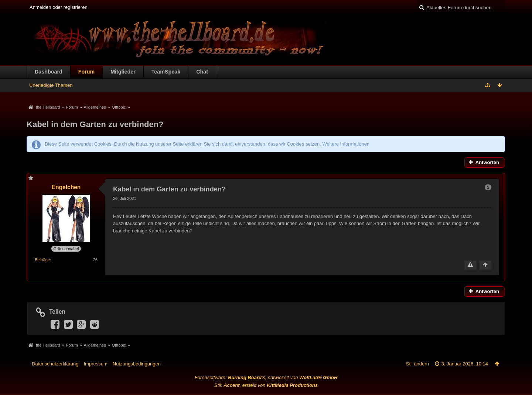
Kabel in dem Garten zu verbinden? (95, 124)
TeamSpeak (166, 72)
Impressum (95, 364)
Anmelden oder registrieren (59, 7)
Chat (202, 72)
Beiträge (42, 260)
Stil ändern (417, 364)
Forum (86, 72)
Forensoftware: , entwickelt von (266, 377)
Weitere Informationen (346, 144)
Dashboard (49, 72)
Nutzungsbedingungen (137, 364)
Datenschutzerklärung (55, 364)
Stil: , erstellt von (266, 385)
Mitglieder (123, 72)
